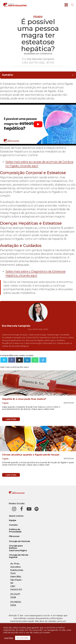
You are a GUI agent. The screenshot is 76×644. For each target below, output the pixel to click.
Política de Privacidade (15, 531)
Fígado (38, 17)
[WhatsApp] (35, 360)
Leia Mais (9, 638)
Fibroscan (14, 536)
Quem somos (16, 516)
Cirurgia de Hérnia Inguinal (19, 556)
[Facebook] (12, 360)
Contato (13, 525)
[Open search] (72, 5)
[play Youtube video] (38, 124)
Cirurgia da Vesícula (19, 541)
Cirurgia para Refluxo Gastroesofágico (18, 548)
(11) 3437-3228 (15, 596)
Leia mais (11, 419)
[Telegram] (43, 360)
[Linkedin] (27, 360)
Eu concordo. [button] (23, 638)
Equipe (13, 520)
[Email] (19, 360)
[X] (4, 360)
